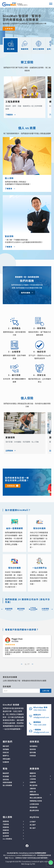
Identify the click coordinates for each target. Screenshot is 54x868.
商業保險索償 (7, 782)
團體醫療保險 (34, 795)
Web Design (26, 864)
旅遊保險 (6, 821)
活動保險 (33, 788)
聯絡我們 (6, 773)
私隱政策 (6, 762)
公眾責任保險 (34, 804)
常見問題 (6, 776)
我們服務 (6, 749)
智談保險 (33, 749)
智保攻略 (33, 752)
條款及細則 (7, 759)
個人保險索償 (7, 785)
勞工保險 (33, 776)
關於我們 (6, 746)
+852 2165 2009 (40, 725)
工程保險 (33, 779)
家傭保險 (6, 830)
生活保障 (6, 836)
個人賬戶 (33, 828)
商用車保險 (33, 807)
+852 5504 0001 (40, 710)
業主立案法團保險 (36, 798)
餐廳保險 (33, 773)
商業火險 (33, 792)
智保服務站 (33, 746)
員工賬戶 (33, 825)
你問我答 (11, 486)
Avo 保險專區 (7, 839)
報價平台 (6, 756)
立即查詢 (9, 29)
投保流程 (6, 779)
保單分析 (6, 752)
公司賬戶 (33, 822)
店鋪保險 (33, 782)
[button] (51, 4)
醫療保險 (6, 833)
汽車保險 (6, 824)
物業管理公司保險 (36, 801)
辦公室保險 (33, 785)
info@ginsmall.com (41, 717)
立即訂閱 (46, 691)
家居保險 (6, 827)
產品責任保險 (34, 810)
